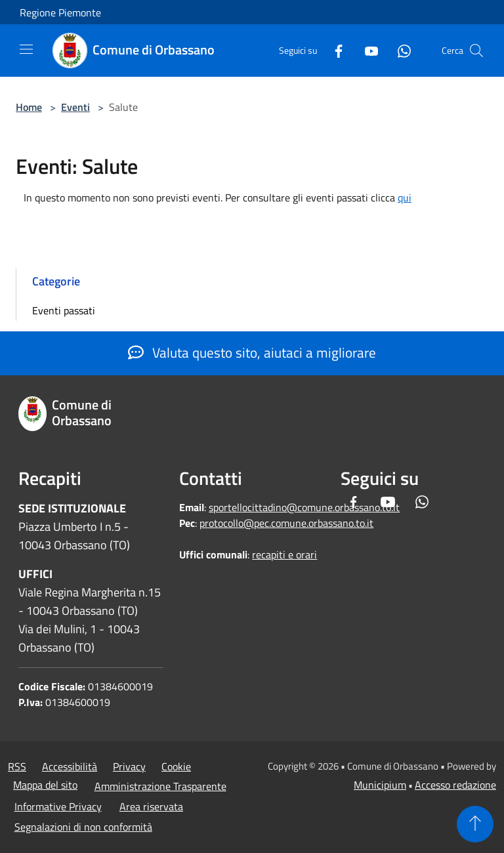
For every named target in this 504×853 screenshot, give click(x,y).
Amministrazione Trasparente (160, 786)
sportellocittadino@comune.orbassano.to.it (304, 507)
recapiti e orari (284, 554)
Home (29, 107)
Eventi (75, 107)
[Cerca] (476, 51)
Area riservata (151, 806)
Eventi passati (64, 310)
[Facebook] (333, 50)
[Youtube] (366, 50)
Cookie (176, 766)
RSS (17, 766)
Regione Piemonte (60, 12)
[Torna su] (475, 824)
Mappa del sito (45, 785)
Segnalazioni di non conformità (83, 827)
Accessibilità (70, 766)
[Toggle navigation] (26, 49)
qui (405, 198)
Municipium (380, 785)
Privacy (129, 766)
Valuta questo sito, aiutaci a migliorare (252, 352)
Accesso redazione (455, 785)
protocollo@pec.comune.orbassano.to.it (286, 523)
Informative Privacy (58, 806)
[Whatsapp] (399, 50)
